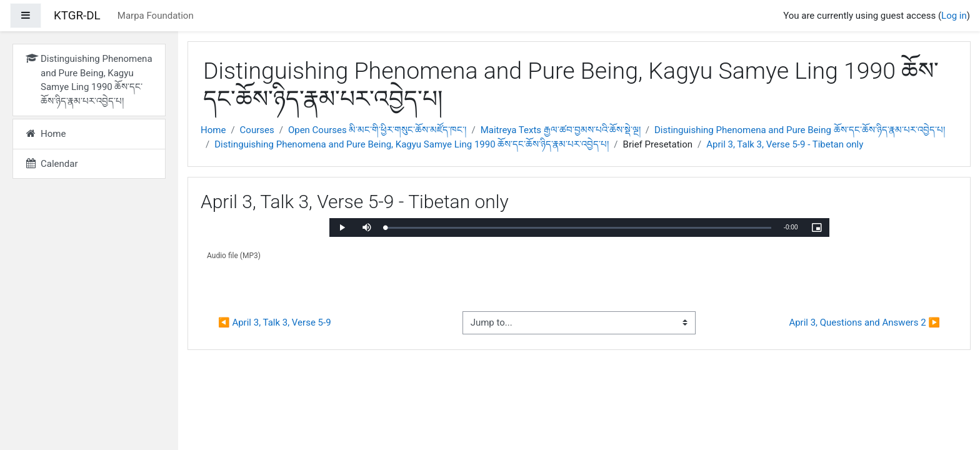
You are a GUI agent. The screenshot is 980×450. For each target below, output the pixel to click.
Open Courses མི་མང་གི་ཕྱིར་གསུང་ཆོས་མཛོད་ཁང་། (377, 130)
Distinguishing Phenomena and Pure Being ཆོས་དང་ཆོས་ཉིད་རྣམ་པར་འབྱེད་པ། (800, 130)
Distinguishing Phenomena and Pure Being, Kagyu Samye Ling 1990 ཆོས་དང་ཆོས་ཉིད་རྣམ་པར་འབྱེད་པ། (412, 144)
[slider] (578, 228)
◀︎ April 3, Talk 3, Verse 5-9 (275, 322)
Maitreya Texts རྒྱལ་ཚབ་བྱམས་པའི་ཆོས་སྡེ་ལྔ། (561, 130)
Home (213, 130)
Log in (954, 16)
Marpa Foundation (156, 16)
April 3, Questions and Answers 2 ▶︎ (864, 322)
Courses (257, 130)
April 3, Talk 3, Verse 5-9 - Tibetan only (785, 144)
